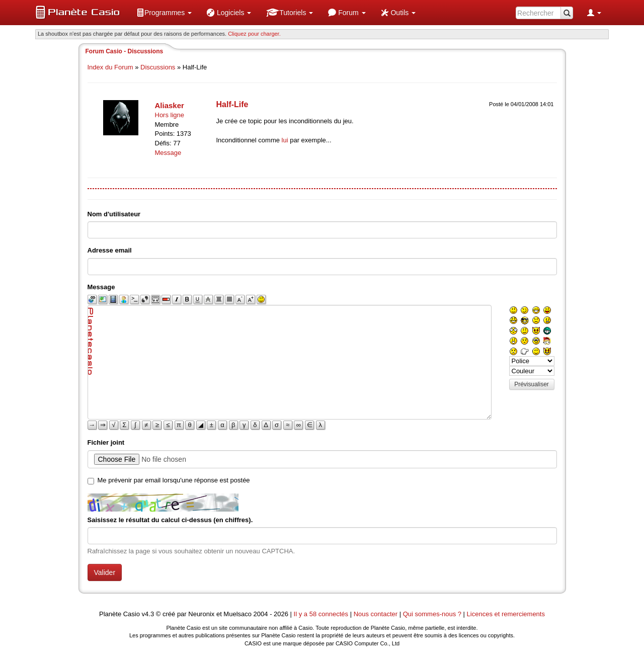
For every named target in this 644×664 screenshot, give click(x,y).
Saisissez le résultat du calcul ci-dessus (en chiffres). (170, 520)
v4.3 (148, 614)
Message (168, 153)
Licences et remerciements (506, 614)
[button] (164, 13)
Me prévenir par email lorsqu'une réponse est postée (174, 480)
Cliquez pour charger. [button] (254, 34)
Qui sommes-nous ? (432, 614)
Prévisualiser (532, 384)
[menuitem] (164, 13)
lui (285, 140)
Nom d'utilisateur (114, 214)
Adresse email (110, 250)
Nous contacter (376, 614)
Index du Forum (110, 67)
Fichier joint (106, 442)
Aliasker (170, 105)
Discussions (158, 67)
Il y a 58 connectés (322, 614)
